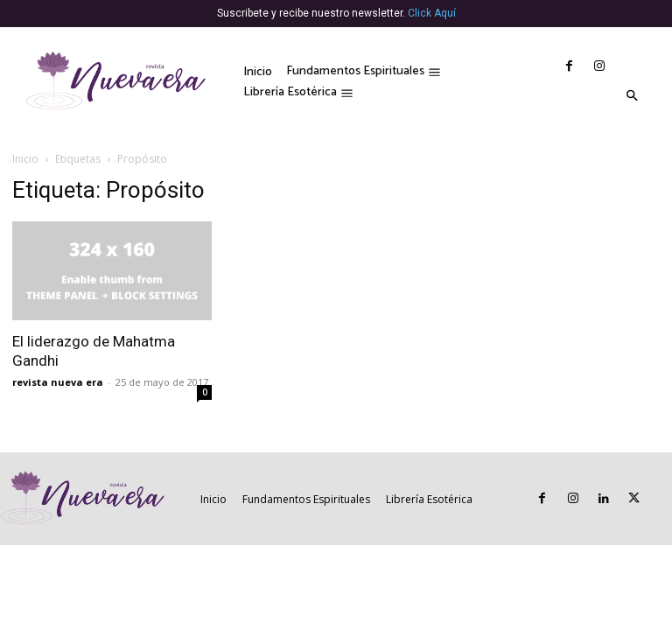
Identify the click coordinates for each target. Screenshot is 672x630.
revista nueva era (58, 382)
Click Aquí (432, 13)
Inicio (25, 159)
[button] (632, 97)
